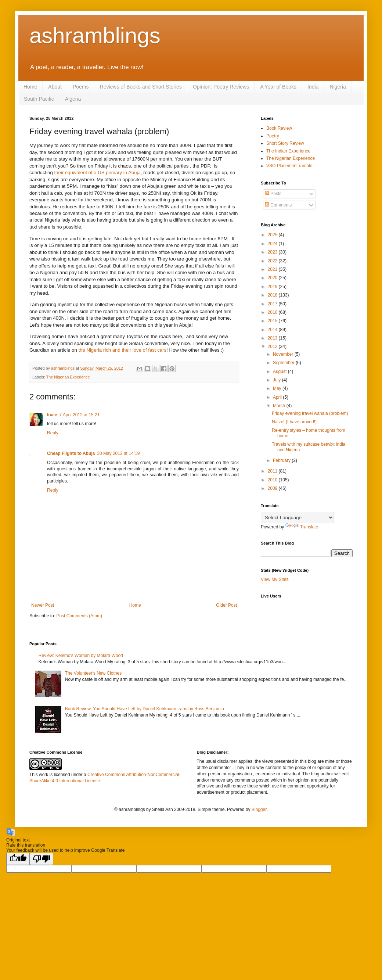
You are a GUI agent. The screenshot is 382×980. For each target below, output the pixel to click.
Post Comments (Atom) (79, 616)
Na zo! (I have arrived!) (294, 422)
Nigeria (338, 87)
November (284, 354)
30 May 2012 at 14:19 (118, 453)
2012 (273, 347)
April (278, 397)
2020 (273, 278)
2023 (273, 252)
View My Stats (275, 579)
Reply (53, 433)
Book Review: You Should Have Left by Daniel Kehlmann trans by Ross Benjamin (145, 709)
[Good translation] (18, 859)
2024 (273, 244)
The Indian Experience (288, 151)
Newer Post (43, 605)
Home (30, 87)
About (55, 87)
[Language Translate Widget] (297, 518)
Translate (302, 527)
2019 (273, 287)
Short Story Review (285, 143)
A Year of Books (278, 87)
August (280, 371)
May (278, 388)
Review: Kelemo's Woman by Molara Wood (81, 656)
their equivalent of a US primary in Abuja (97, 173)
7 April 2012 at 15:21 (79, 415)
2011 (273, 471)
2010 (273, 480)
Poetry (273, 136)
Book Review (279, 128)
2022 (273, 261)
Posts (273, 194)
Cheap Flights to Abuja (71, 453)
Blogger (259, 810)
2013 (273, 338)
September (284, 363)
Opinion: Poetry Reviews (221, 87)
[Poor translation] (42, 859)
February (282, 460)
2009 (273, 488)
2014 (273, 330)
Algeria (73, 99)
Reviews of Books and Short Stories (141, 87)
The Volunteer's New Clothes (93, 673)
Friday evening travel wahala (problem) (310, 413)
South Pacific (39, 99)
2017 (273, 304)
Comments (278, 205)
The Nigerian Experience (68, 377)
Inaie (52, 415)
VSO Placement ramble (289, 166)
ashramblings (95, 35)
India (313, 87)
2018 (273, 295)
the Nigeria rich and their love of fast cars (122, 350)
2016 (273, 312)
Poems (81, 87)
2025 (273, 235)
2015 (273, 321)
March (280, 406)
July (278, 380)
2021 (273, 269)
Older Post (226, 605)
